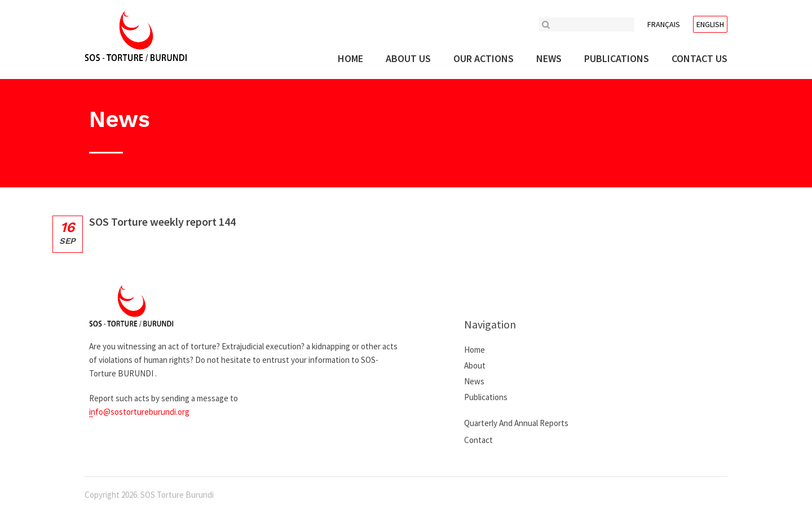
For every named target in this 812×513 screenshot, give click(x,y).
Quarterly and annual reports (516, 423)
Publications (617, 58)
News (549, 58)
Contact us (700, 58)
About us (408, 58)
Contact (478, 440)
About (475, 365)
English (710, 24)
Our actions (484, 58)
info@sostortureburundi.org (139, 412)
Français (664, 24)
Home (350, 58)
